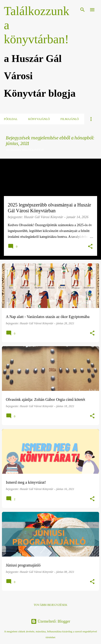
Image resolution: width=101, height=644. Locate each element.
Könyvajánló (39, 119)
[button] (90, 247)
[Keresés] (83, 10)
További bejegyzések (50, 605)
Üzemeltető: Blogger (51, 621)
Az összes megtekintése (25, 150)
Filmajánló (69, 119)
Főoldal (11, 119)
